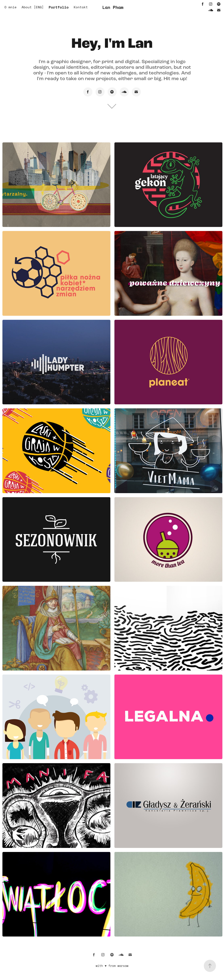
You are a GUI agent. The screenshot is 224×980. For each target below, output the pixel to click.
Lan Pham (113, 7)
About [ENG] (33, 7)
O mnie (10, 7)
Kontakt (81, 7)
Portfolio (59, 7)
